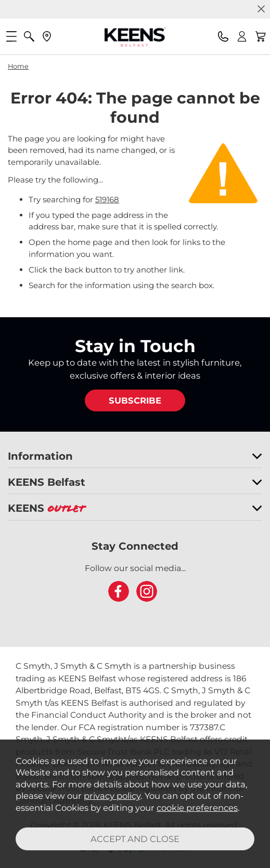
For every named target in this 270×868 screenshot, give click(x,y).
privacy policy (112, 796)
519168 (107, 199)
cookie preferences (197, 808)
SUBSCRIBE (135, 400)
